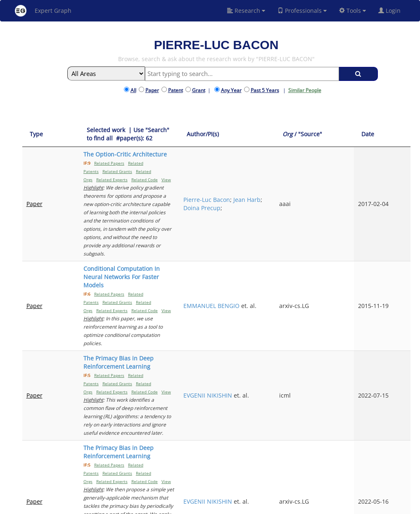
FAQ (186, 506)
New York (286, 506)
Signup (202, 506)
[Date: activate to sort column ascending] (396, 134)
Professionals (302, 11)
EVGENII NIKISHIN (300, 284)
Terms (222, 506)
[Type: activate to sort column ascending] (40, 134)
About (170, 506)
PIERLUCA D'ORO (299, 401)
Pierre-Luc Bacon (299, 171)
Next (398, 439)
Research (246, 11)
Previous (333, 439)
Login (393, 11)
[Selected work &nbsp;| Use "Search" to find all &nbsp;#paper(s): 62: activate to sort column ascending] (165, 134)
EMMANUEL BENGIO (292, 236)
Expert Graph (43, 11)
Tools (352, 11)
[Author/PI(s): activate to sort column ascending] (302, 134)
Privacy (242, 506)
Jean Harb (289, 179)
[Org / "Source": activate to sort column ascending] (358, 134)
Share (261, 506)
